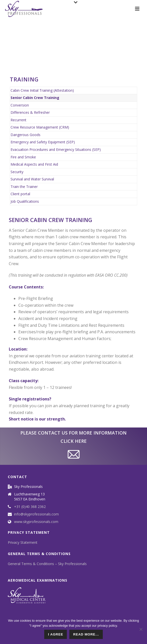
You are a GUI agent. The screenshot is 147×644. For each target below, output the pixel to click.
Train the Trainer (24, 187)
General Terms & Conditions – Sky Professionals (47, 564)
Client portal (20, 194)
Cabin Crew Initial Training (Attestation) (42, 90)
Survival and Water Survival (32, 179)
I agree (56, 634)
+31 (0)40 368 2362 (30, 507)
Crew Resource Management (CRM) (40, 127)
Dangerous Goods (26, 135)
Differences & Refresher (30, 112)
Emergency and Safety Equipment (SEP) (43, 142)
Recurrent (18, 120)
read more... (86, 634)
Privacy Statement (23, 542)
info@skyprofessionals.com (36, 514)
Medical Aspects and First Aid (34, 164)
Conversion (20, 105)
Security (17, 172)
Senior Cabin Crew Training (35, 98)
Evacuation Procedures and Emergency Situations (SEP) (56, 149)
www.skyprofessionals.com (36, 522)
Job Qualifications (25, 201)
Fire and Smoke (23, 157)
